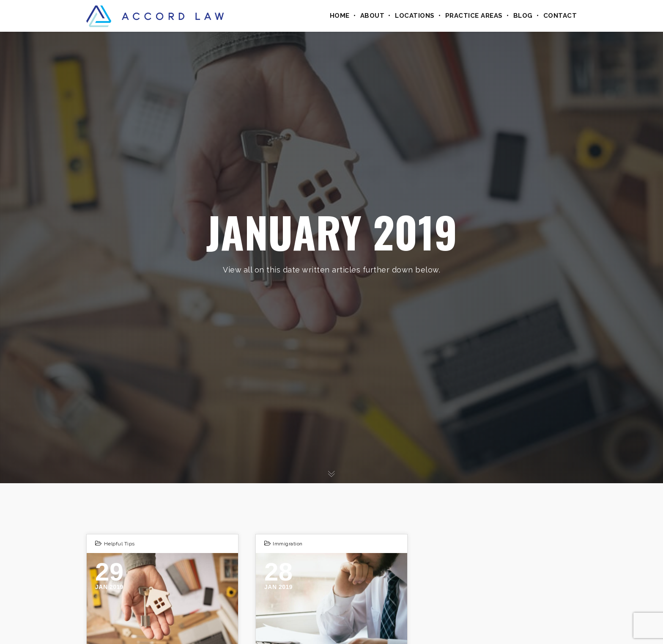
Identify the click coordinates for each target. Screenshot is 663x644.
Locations (415, 16)
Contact (560, 16)
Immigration (288, 544)
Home (340, 16)
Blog (523, 16)
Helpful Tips (119, 544)
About (373, 16)
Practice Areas (474, 16)
